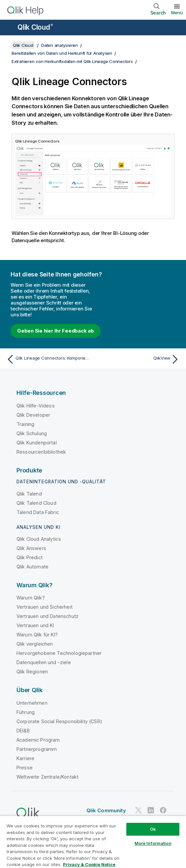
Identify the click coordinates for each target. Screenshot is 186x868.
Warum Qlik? (31, 598)
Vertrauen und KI (35, 625)
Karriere (25, 758)
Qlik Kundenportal (37, 443)
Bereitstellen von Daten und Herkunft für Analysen (62, 53)
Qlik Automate (32, 567)
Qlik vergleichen (35, 644)
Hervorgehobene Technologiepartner (59, 653)
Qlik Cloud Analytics (39, 539)
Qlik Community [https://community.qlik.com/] (106, 810)
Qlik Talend (29, 494)
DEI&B (23, 731)
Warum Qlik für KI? (37, 635)
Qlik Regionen (32, 672)
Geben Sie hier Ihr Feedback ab (56, 331)
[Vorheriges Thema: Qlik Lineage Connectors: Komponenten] (48, 359)
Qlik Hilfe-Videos (36, 406)
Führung (26, 712)
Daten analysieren (60, 45)
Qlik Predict (30, 557)
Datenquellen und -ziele (44, 662)
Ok (153, 829)
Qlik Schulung (32, 433)
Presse (25, 768)
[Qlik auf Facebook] (163, 810)
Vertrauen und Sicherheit (45, 607)
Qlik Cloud (35, 27)
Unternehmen (32, 703)
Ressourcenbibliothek (41, 452)
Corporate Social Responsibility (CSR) (59, 721)
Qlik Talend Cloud (36, 503)
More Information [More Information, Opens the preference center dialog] (153, 843)
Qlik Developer (33, 415)
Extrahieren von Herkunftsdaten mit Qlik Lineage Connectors (72, 61)
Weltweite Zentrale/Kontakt (47, 777)
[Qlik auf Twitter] (139, 810)
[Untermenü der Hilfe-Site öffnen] (9, 28)
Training (25, 424)
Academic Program (38, 740)
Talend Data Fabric (38, 512)
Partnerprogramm (37, 749)
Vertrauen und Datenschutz (47, 616)
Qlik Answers (31, 548)
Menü (177, 13)
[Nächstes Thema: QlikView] (138, 359)
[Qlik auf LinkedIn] (151, 810)
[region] (93, 842)
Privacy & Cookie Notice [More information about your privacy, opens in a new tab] (89, 864)
